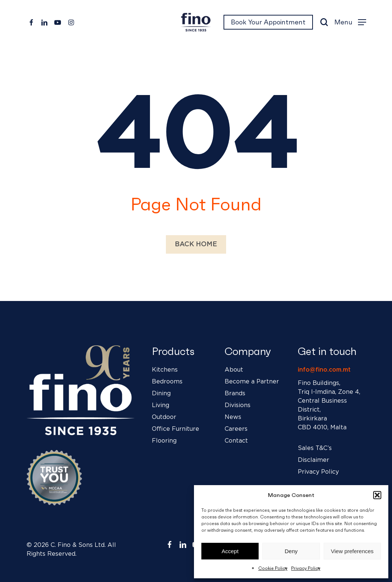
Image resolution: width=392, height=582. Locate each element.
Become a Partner (252, 382)
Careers (236, 429)
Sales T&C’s (315, 448)
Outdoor (164, 417)
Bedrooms (167, 382)
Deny (291, 551)
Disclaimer (313, 460)
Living (161, 405)
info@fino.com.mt (324, 370)
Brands (235, 393)
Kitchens (165, 370)
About (234, 370)
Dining (161, 393)
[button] (377, 495)
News (233, 417)
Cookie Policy (273, 568)
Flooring (164, 441)
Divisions (238, 405)
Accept (230, 551)
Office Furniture (175, 429)
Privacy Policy (306, 568)
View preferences (352, 551)
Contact (236, 441)
